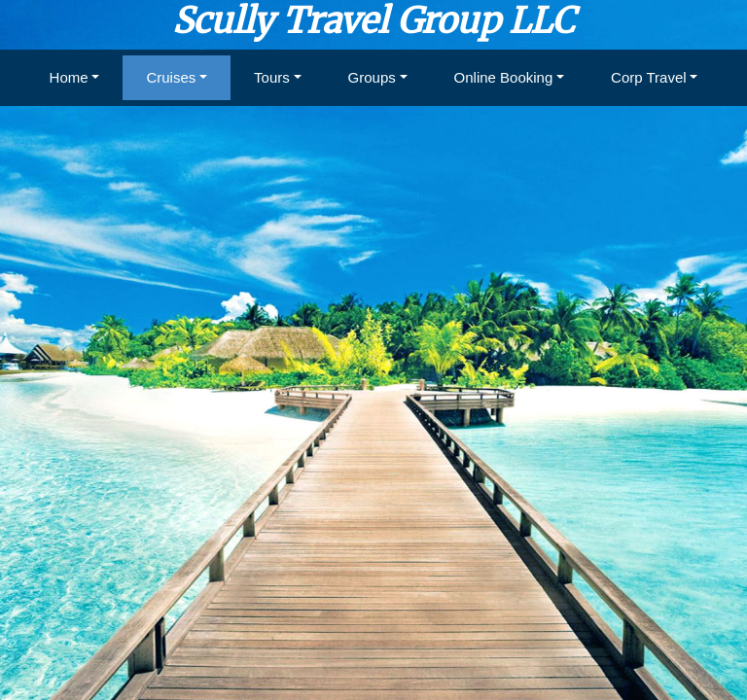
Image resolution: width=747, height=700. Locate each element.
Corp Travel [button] (649, 77)
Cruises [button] (171, 77)
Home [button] (69, 77)
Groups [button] (372, 77)
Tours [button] (272, 77)
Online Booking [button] (504, 77)
